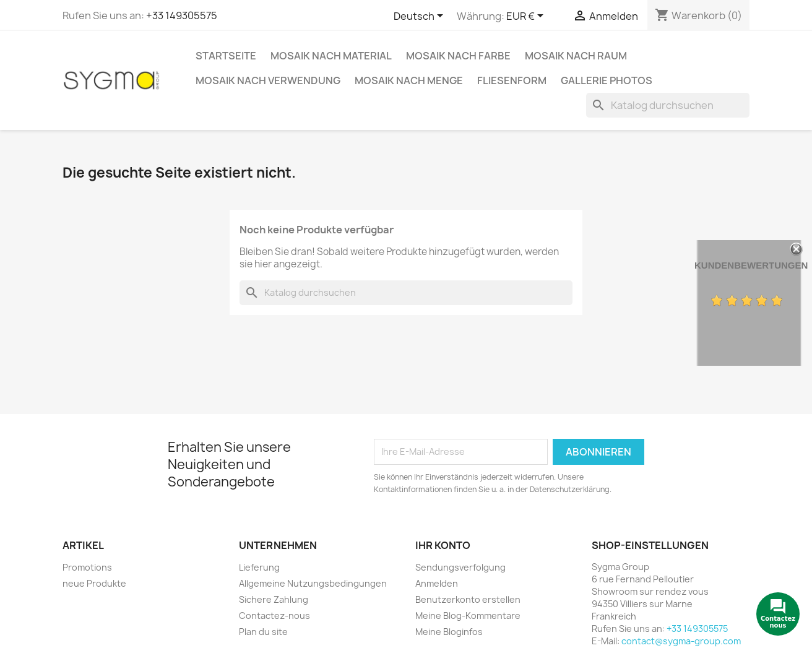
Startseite (226, 56)
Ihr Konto (443, 545)
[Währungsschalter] (527, 17)
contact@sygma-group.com (681, 641)
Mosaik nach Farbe (458, 56)
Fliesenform (512, 80)
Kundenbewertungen (751, 265)
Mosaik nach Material (331, 56)
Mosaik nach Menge (409, 80)
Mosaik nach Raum (576, 56)
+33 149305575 (182, 15)
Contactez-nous (274, 616)
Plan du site (263, 632)
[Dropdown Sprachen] (421, 17)
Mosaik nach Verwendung (268, 80)
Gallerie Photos (607, 80)
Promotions (87, 567)
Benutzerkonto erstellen (468, 599)
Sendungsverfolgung (460, 567)
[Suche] (668, 105)
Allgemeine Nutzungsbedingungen (313, 583)
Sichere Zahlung (274, 599)
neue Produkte (94, 583)
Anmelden (437, 583)
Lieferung (259, 567)
